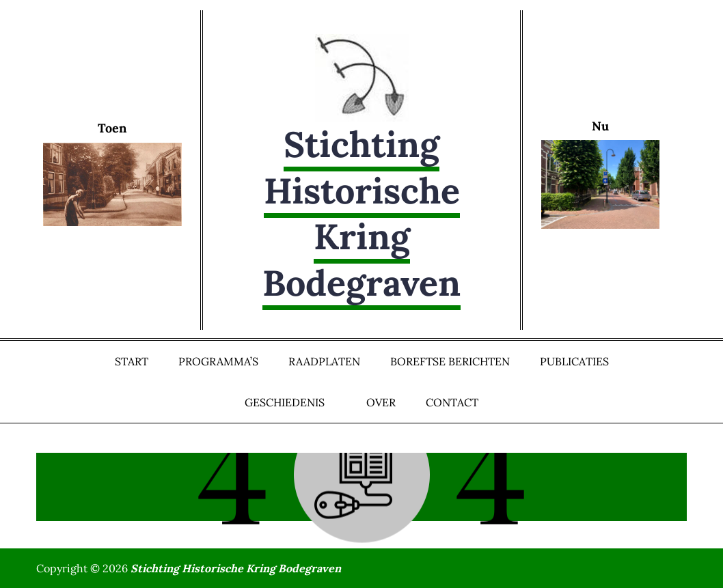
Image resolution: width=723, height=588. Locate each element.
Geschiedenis (290, 402)
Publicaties (574, 361)
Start (132, 361)
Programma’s (218, 361)
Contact (452, 402)
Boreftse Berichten (450, 361)
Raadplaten (324, 361)
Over (381, 402)
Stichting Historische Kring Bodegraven (361, 213)
